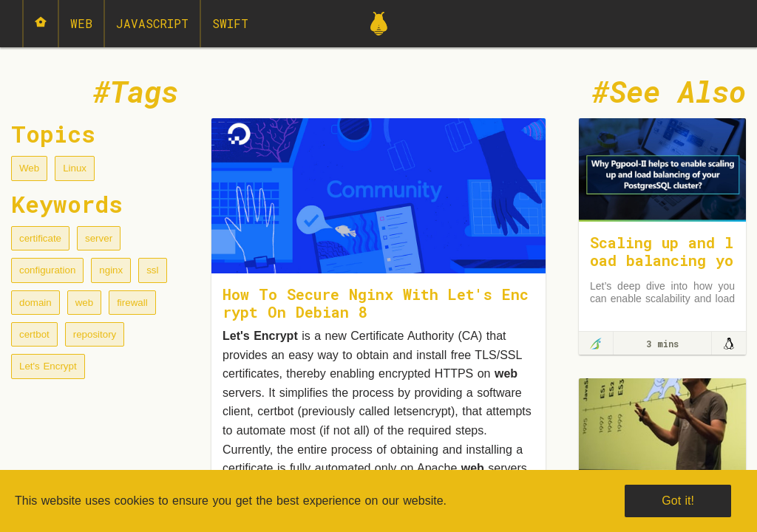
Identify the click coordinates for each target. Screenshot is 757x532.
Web (81, 23)
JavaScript (152, 23)
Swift (230, 23)
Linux (75, 168)
